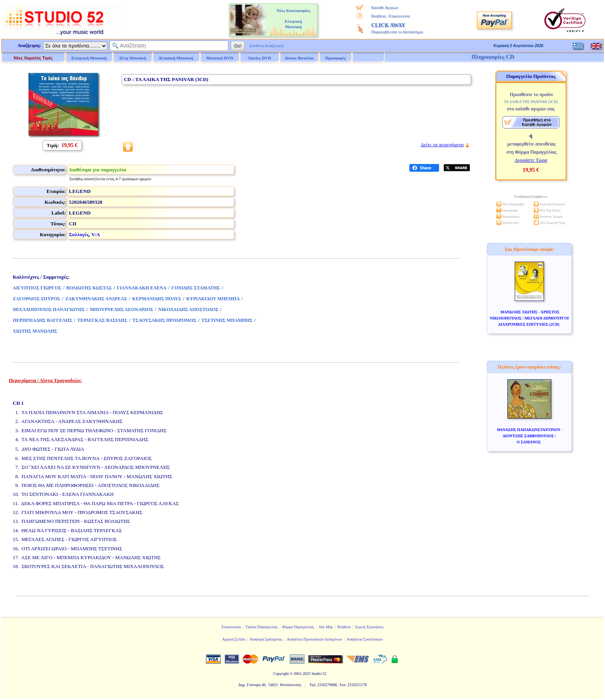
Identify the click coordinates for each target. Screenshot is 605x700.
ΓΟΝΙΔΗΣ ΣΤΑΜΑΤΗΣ (196, 288)
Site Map (326, 627)
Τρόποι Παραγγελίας (262, 627)
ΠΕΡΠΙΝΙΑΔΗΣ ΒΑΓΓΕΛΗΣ (42, 320)
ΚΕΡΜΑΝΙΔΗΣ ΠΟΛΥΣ (157, 299)
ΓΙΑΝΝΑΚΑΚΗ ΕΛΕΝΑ (142, 288)
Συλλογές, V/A (85, 234)
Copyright (281, 674)
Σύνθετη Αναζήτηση (266, 46)
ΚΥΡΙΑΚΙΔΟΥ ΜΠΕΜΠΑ (213, 299)
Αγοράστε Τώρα (531, 160)
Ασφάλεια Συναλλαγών (365, 639)
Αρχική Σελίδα (234, 639)
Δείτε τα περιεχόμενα (442, 145)
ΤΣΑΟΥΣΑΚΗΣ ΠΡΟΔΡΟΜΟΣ (164, 320)
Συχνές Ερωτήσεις (369, 627)
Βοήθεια (378, 16)
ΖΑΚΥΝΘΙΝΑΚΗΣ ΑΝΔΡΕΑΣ (96, 299)
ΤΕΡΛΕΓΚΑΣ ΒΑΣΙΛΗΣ (102, 320)
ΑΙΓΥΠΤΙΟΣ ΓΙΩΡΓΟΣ (37, 288)
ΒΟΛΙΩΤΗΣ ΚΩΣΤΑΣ (89, 288)
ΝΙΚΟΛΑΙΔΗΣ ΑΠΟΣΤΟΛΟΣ (188, 309)
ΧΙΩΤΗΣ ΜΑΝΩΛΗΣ (35, 331)
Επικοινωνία (399, 16)
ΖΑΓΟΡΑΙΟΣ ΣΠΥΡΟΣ (36, 299)
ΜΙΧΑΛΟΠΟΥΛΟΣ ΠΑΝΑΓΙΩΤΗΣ (49, 309)
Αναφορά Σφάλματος (266, 639)
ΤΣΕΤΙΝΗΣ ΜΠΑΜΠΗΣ (227, 320)
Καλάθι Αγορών (385, 7)
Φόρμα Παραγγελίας (298, 627)
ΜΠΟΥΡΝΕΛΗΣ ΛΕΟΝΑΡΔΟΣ (122, 309)
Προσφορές (336, 58)
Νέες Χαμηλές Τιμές (33, 58)
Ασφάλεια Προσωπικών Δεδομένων (314, 639)
